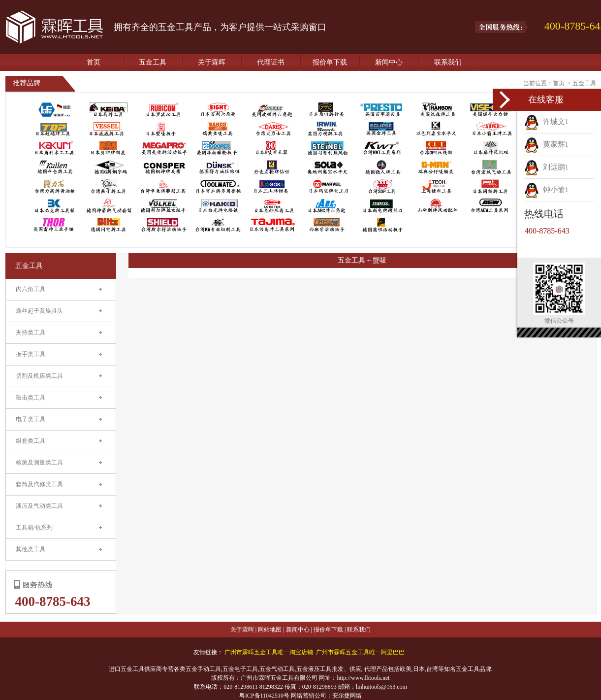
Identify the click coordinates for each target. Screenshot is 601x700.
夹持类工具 (31, 333)
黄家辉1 (546, 144)
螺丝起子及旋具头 (39, 311)
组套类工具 (31, 441)
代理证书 (271, 62)
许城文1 (546, 122)
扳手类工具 (31, 354)
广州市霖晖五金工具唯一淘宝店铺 (269, 652)
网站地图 (270, 630)
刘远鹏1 (546, 167)
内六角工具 (31, 289)
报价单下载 (330, 62)
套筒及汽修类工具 (39, 484)
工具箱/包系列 (34, 528)
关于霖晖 (212, 62)
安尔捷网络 (347, 696)
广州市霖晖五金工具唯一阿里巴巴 (360, 652)
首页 (94, 62)
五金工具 (153, 62)
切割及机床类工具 (39, 376)
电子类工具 (31, 419)
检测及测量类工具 (39, 463)
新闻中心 (389, 62)
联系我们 (448, 62)
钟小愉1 (546, 190)
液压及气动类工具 (39, 506)
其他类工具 (31, 549)
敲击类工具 (31, 398)
